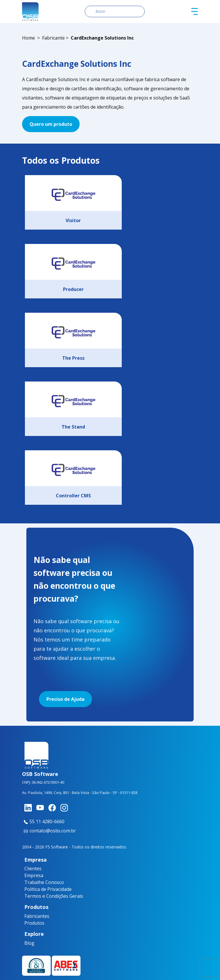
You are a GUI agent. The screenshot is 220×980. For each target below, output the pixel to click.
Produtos (34, 923)
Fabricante (53, 38)
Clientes (33, 868)
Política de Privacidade (48, 889)
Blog (29, 943)
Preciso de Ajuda (65, 699)
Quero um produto (51, 124)
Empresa (34, 875)
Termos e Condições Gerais (54, 896)
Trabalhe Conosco (44, 882)
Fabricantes (35, 916)
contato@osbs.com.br (49, 831)
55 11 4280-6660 (43, 821)
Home (29, 38)
